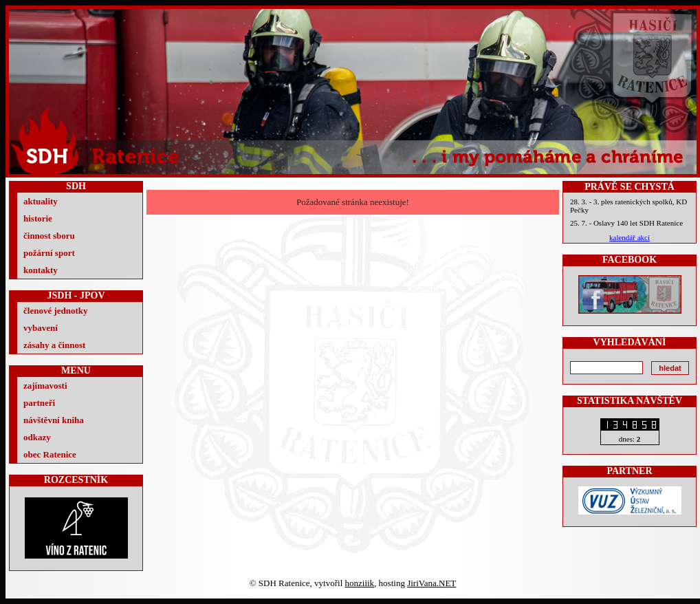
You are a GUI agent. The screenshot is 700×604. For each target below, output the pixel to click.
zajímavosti (45, 386)
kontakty (41, 270)
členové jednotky (56, 311)
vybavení (41, 328)
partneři (39, 403)
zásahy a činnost (54, 345)
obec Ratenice (50, 454)
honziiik (360, 583)
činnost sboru (49, 236)
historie (38, 218)
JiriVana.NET (431, 583)
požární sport (49, 253)
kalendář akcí (630, 237)
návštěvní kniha (54, 420)
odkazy (37, 437)
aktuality (41, 201)
